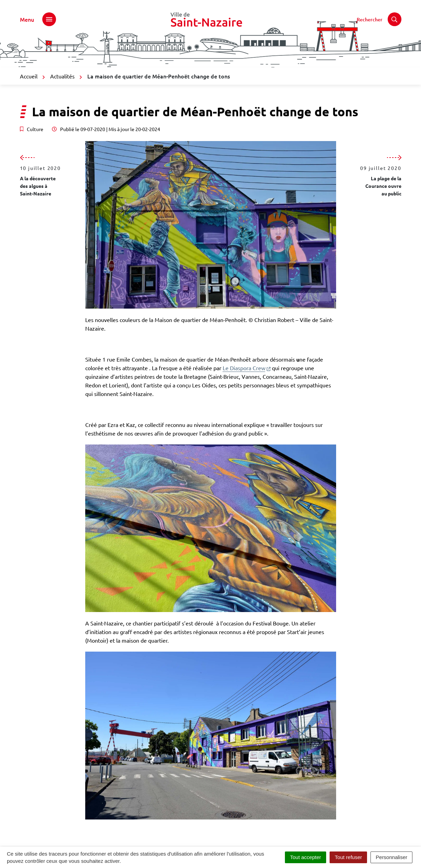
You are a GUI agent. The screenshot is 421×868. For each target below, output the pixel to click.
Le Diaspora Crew (247, 368)
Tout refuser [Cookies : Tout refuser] (348, 857)
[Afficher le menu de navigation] (38, 19)
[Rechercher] (379, 19)
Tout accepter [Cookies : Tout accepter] (306, 857)
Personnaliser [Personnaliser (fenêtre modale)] (391, 857)
